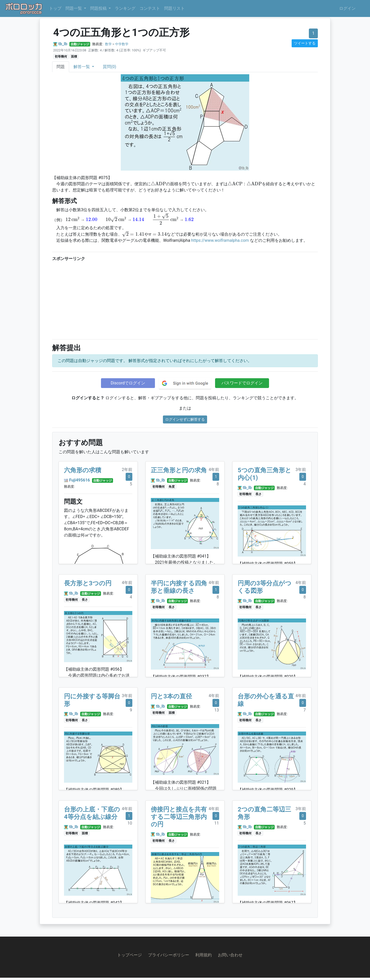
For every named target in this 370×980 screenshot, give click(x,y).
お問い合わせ (230, 955)
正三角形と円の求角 (179, 470)
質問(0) (109, 67)
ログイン (347, 8)
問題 (61, 67)
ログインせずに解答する (185, 419)
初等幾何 (61, 57)
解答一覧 (82, 67)
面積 (74, 57)
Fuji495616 (80, 480)
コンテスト (150, 8)
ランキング (125, 8)
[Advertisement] (185, 299)
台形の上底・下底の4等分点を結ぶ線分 (92, 813)
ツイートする (305, 43)
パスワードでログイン (242, 383)
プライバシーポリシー (169, 955)
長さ (258, 494)
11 (217, 823)
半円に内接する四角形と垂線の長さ (179, 587)
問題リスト (174, 8)
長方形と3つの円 (88, 583)
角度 (172, 487)
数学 (108, 44)
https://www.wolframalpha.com (220, 240)
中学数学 (122, 44)
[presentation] (158, 183)
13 (217, 710)
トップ (55, 8)
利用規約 (203, 955)
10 (130, 823)
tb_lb (63, 44)
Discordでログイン (128, 383)
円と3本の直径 (171, 696)
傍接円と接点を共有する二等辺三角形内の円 (179, 817)
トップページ (129, 955)
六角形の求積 (83, 470)
